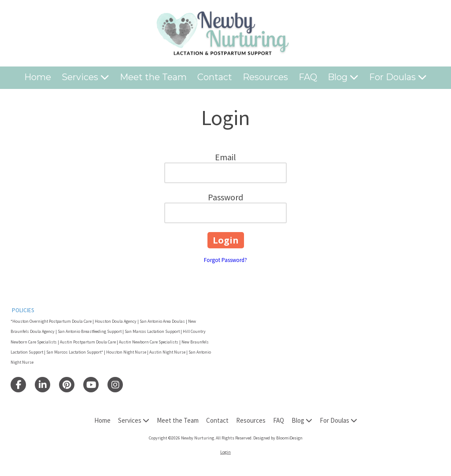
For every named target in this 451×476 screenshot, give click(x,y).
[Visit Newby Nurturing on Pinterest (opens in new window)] (67, 385)
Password (225, 197)
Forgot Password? (225, 260)
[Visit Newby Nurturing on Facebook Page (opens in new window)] (18, 385)
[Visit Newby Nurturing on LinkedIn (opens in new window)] (43, 385)
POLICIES (23, 310)
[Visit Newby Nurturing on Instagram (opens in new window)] (115, 385)
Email (225, 157)
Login (225, 452)
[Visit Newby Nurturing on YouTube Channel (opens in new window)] (91, 385)
